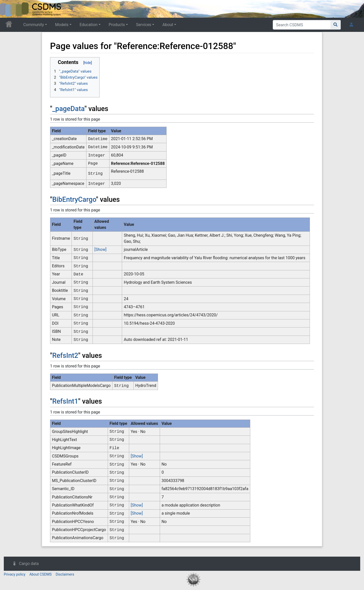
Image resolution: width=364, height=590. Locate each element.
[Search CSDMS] (302, 25)
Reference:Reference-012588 (138, 163)
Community (34, 25)
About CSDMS (40, 574)
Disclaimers (65, 574)
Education (89, 25)
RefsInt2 (65, 356)
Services (144, 25)
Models (62, 25)
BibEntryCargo (74, 200)
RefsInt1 (65, 401)
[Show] (100, 249)
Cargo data (29, 564)
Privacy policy (15, 574)
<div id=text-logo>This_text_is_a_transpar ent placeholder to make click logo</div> (8, 9)
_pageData (69, 109)
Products (117, 25)
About (168, 25)
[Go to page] (336, 25)
